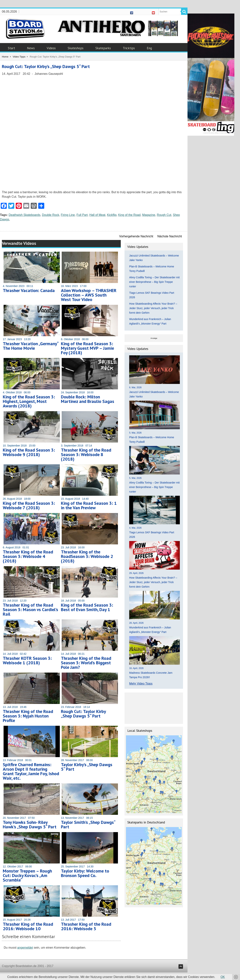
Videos (51, 48)
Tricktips (129, 48)
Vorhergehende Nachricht (136, 236)
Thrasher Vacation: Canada (29, 290)
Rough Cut (164, 215)
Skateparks (103, 48)
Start (11, 48)
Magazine (149, 215)
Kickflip (112, 215)
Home (5, 57)
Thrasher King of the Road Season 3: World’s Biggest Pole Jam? (86, 663)
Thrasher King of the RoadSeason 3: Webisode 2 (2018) (87, 556)
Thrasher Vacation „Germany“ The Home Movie (31, 346)
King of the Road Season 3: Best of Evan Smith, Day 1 (87, 607)
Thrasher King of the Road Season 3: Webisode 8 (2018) (86, 454)
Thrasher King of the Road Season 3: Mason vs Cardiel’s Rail (30, 610)
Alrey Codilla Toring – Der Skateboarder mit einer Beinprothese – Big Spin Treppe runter (154, 282)
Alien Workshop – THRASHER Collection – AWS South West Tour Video (89, 295)
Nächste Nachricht (170, 236)
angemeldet (25, 948)
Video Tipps (19, 57)
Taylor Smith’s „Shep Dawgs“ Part (88, 824)
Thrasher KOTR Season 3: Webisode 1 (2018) (27, 660)
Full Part (82, 215)
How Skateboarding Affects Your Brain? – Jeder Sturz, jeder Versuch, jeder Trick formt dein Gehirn (153, 308)
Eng (149, 48)
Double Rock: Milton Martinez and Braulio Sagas (88, 399)
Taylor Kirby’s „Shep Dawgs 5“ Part (87, 767)
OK (223, 977)
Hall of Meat (97, 215)
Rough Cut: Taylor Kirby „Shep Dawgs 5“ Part (83, 714)
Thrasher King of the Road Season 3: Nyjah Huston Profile (28, 716)
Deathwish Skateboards (24, 215)
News (31, 48)
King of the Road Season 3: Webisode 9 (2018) (29, 452)
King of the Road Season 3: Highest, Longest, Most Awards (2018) (29, 401)
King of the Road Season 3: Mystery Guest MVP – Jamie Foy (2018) (87, 348)
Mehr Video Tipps (141, 684)
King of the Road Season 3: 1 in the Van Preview (89, 505)
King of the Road (129, 215)
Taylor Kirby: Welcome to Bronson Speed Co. (85, 873)
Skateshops (76, 48)
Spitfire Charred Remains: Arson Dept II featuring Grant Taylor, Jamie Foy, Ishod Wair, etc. (31, 771)
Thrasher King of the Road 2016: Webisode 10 (28, 926)
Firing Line (68, 215)
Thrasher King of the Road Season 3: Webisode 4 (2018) (28, 556)
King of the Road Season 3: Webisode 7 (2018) (29, 505)
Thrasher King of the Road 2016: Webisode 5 (86, 926)
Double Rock (51, 215)
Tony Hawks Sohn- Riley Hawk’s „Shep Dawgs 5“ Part (30, 824)
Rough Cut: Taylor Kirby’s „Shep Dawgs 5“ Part (46, 66)
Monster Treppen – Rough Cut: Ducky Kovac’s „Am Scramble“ (27, 875)
